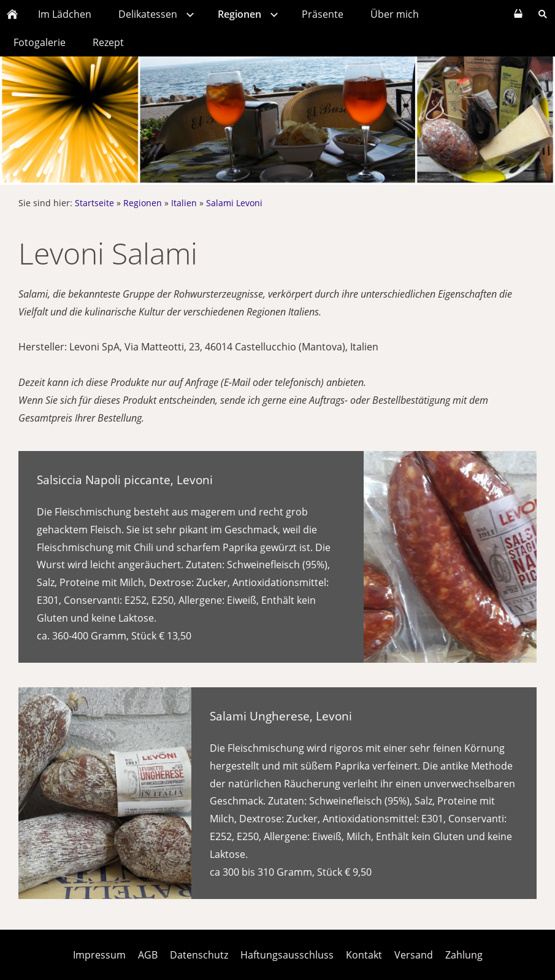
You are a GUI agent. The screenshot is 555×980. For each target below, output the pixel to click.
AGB (148, 955)
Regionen (143, 203)
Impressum (99, 955)
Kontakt (364, 955)
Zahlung (464, 955)
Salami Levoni (234, 203)
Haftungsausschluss (287, 955)
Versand (414, 955)
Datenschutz (199, 955)
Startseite (94, 203)
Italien (184, 203)
